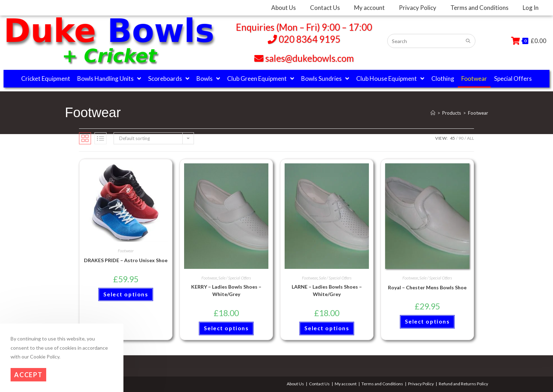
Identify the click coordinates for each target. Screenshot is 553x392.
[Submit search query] (468, 41)
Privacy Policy (421, 384)
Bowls (208, 79)
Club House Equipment (390, 79)
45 (452, 138)
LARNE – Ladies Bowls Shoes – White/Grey (327, 290)
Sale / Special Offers (235, 278)
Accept (28, 375)
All (470, 138)
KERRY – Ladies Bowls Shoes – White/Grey (226, 290)
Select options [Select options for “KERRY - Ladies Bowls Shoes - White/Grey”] (226, 329)
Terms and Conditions (382, 384)
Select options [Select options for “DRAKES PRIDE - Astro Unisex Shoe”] (126, 295)
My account (346, 384)
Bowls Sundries (325, 79)
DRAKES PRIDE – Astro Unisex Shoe (126, 260)
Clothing (443, 79)
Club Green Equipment (261, 79)
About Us (295, 384)
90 (461, 138)
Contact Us (319, 384)
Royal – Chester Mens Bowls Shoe (427, 287)
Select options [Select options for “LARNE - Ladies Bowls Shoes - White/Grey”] (327, 329)
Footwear (474, 79)
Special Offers (513, 79)
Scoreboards (169, 79)
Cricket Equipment (46, 79)
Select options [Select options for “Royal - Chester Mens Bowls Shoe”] (427, 322)
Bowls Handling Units (109, 79)
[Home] (433, 113)
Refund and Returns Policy (463, 384)
